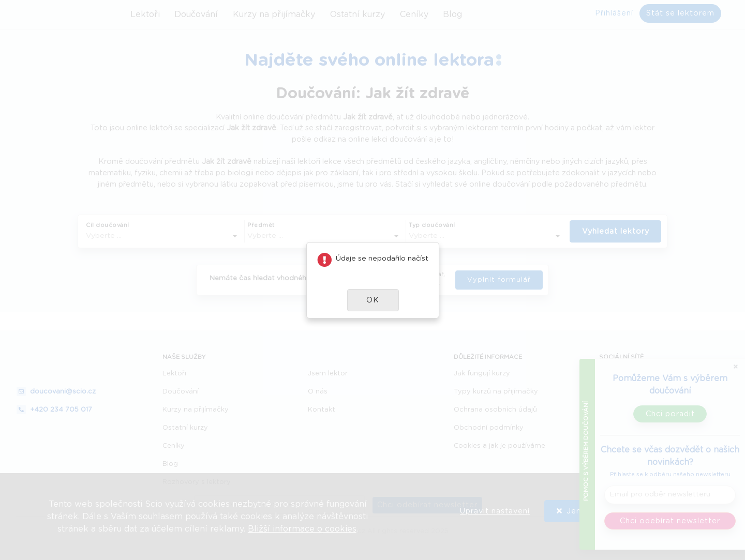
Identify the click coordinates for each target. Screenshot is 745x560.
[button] (373, 300)
